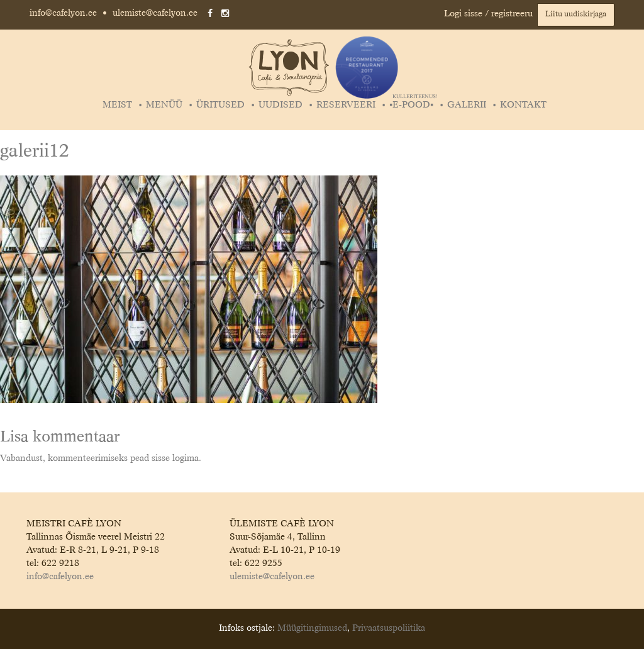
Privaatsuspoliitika (389, 628)
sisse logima (175, 458)
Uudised (280, 105)
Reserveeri (346, 105)
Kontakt (523, 105)
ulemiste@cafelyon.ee (155, 13)
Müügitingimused (312, 628)
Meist (117, 105)
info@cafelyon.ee (63, 13)
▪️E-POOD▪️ (413, 105)
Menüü (164, 105)
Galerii (467, 105)
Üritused (220, 105)
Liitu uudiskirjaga (576, 14)
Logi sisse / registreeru (488, 14)
